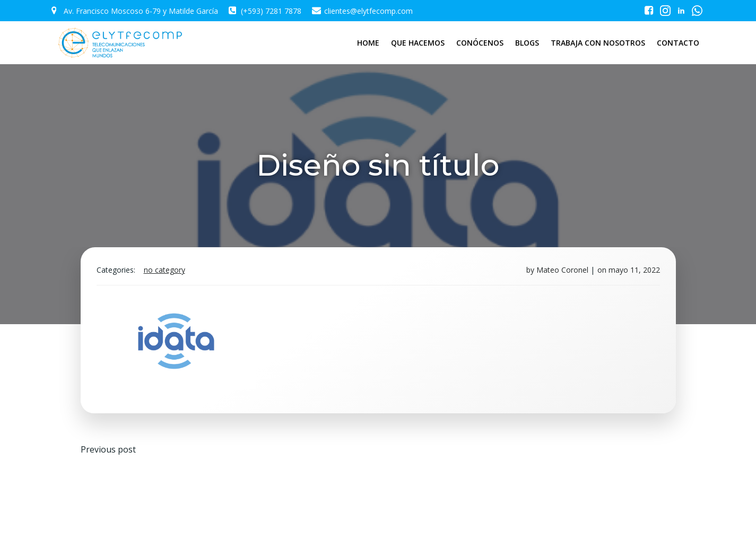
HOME (368, 43)
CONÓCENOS (480, 43)
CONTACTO (678, 43)
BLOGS (527, 43)
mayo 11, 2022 (634, 270)
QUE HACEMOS (418, 43)
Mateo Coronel (562, 270)
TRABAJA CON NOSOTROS (598, 43)
